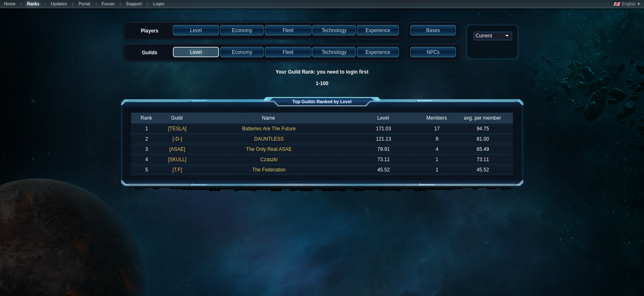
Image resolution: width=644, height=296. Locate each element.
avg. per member (482, 118)
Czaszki (269, 160)
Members (437, 118)
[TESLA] (177, 129)
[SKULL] (177, 160)
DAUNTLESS (269, 139)
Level (383, 118)
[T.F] (177, 170)
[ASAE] (177, 149)
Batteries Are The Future (269, 129)
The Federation (269, 170)
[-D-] (177, 139)
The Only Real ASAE (269, 149)
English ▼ (627, 4)
